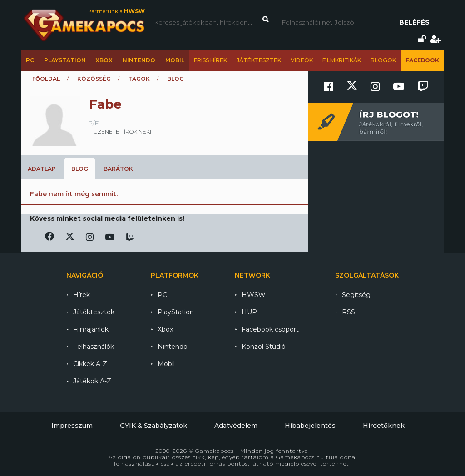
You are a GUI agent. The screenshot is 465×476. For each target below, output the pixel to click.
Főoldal (46, 79)
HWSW (254, 295)
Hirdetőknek (384, 426)
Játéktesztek (259, 60)
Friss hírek (210, 60)
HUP (249, 312)
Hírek (82, 295)
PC (30, 60)
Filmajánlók (91, 329)
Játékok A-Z (92, 381)
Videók (302, 60)
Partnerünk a (116, 11)
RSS (349, 312)
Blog (80, 169)
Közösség (94, 79)
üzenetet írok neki (122, 131)
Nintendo (139, 60)
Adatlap (42, 169)
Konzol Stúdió (264, 347)
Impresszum (72, 426)
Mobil (175, 60)
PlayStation (65, 60)
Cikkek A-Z (90, 364)
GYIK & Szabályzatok (153, 426)
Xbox (104, 60)
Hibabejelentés (310, 426)
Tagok (139, 79)
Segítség (356, 295)
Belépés (414, 22)
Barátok (118, 169)
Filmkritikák (342, 60)
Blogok (383, 60)
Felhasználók (94, 347)
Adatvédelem (236, 426)
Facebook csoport (270, 329)
